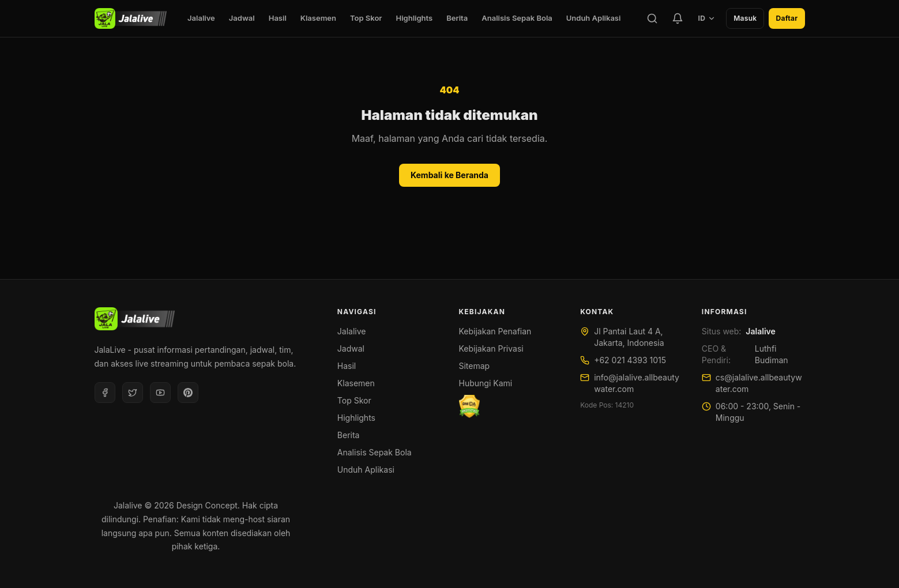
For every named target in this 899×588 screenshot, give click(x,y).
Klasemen (318, 18)
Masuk (745, 18)
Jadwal (242, 18)
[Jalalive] (131, 18)
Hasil (278, 18)
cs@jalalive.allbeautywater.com (759, 383)
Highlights (415, 18)
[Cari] (652, 18)
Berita (457, 18)
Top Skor (366, 18)
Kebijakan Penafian (495, 331)
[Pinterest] (188, 393)
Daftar (787, 18)
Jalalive (201, 18)
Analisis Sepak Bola (517, 18)
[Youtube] (160, 393)
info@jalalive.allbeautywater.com (637, 383)
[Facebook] (105, 393)
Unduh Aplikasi (594, 18)
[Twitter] (133, 393)
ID (707, 18)
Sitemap (475, 366)
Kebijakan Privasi (491, 348)
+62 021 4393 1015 (630, 360)
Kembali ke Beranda (449, 175)
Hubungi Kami (486, 383)
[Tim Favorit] (678, 18)
